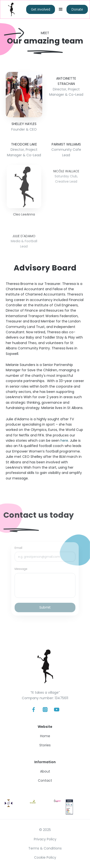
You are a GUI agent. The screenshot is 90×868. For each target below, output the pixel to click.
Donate (77, 9)
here (64, 440)
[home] (11, 9)
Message (23, 570)
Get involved (41, 9)
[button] (61, 9)
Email (21, 551)
